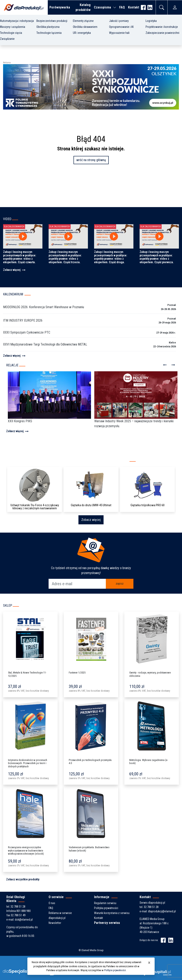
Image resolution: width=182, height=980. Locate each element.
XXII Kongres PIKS (20, 421)
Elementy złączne (83, 21)
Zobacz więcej (15, 270)
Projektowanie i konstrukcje (162, 27)
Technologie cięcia (11, 33)
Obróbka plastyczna (48, 27)
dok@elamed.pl (24, 920)
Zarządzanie (7, 39)
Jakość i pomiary (119, 21)
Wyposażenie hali (119, 33)
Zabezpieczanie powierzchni (162, 33)
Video (7, 219)
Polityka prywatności (106, 908)
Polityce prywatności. (115, 970)
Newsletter (55, 923)
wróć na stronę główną (91, 160)
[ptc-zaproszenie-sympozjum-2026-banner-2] (91, 87)
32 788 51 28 (18, 907)
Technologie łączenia (49, 33)
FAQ (122, 7)
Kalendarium (13, 294)
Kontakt (134, 7)
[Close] (149, 963)
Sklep (8, 606)
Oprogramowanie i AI (121, 27)
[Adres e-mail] (77, 584)
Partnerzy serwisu (107, 923)
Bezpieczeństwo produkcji (52, 21)
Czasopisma (102, 7)
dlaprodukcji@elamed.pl (162, 911)
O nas (52, 903)
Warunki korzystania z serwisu (112, 913)
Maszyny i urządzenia (13, 27)
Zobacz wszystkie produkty (23, 879)
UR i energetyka (82, 33)
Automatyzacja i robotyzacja (17, 21)
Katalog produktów (83, 7)
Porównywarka (60, 7)
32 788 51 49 (18, 915)
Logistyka (151, 21)
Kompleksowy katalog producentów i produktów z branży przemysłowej (64, 461)
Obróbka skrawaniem (85, 27)
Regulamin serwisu (105, 903)
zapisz (120, 584)
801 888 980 (24, 911)
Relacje (12, 365)
